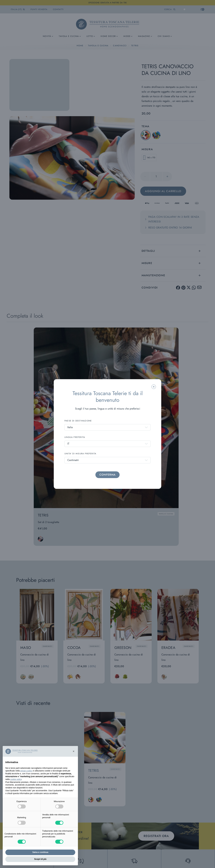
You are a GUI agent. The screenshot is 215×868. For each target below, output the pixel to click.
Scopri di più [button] (40, 859)
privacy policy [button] (26, 771)
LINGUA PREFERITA (75, 437)
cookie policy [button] (16, 779)
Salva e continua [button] (40, 852)
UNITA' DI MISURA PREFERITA (80, 454)
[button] (74, 751)
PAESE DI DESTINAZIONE (78, 421)
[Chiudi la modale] (154, 387)
